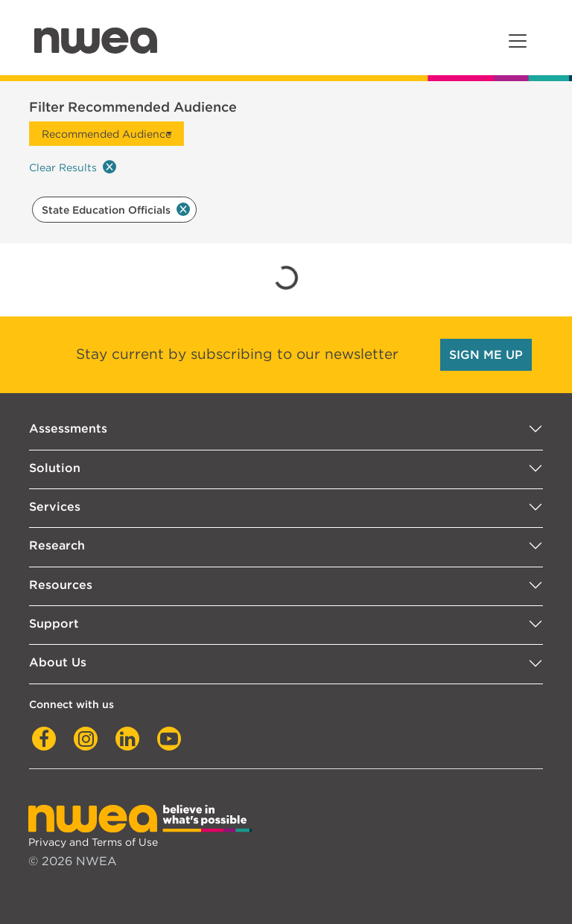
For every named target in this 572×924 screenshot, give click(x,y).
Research (57, 545)
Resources (61, 585)
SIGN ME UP (486, 355)
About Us (58, 662)
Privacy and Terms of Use (93, 842)
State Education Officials (116, 209)
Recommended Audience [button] (107, 134)
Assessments (68, 428)
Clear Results (73, 167)
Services (55, 507)
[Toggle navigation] (518, 41)
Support (54, 624)
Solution (55, 468)
